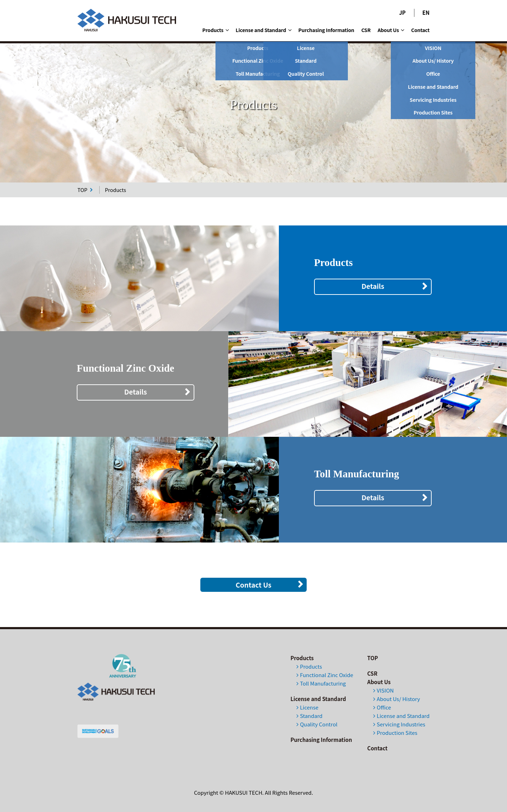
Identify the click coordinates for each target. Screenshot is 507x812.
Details (373, 286)
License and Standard (263, 30)
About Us (391, 30)
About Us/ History (398, 699)
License (309, 707)
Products (216, 30)
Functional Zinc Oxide (327, 675)
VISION (385, 690)
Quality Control (319, 724)
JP (403, 13)
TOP (85, 190)
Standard (311, 716)
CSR (366, 30)
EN (426, 13)
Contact (420, 30)
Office (384, 707)
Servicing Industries (401, 724)
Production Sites (397, 733)
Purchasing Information (326, 30)
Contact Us (254, 585)
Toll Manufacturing (323, 683)
